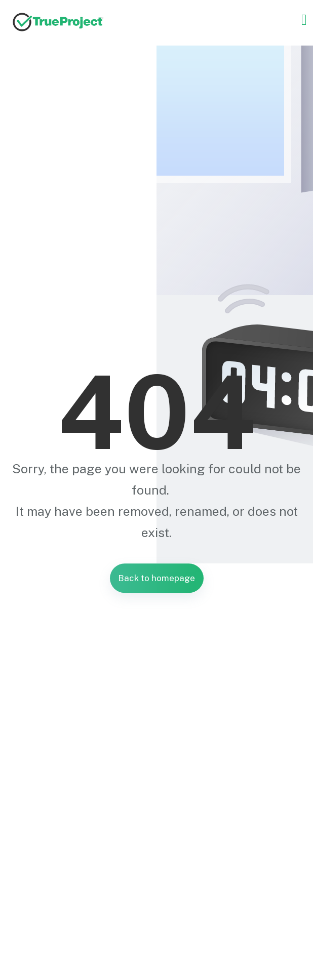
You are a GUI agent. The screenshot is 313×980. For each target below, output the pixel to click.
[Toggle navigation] (304, 19)
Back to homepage (156, 578)
